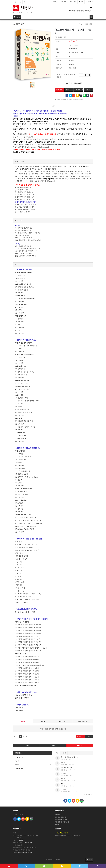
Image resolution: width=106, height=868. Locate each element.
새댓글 (64, 753)
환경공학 (64, 99)
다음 (53, 745)
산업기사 (80, 99)
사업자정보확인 (18, 845)
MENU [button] (17, 17)
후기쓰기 (81, 736)
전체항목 (89, 2)
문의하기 (57, 824)
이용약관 (57, 815)
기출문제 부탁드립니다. (68, 768)
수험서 (59, 99)
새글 (57, 753)
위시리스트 (79, 90)
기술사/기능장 (19, 768)
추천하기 (89, 90)
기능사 (17, 761)
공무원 (17, 765)
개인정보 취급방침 (60, 817)
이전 (26, 745)
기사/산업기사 (19, 757)
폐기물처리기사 (72, 99)
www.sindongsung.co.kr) (61, 144)
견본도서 (63, 762)
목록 (80, 745)
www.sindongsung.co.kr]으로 (47, 179)
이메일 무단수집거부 (61, 820)
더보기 (89, 736)
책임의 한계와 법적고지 (62, 822)
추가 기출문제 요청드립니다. (69, 757)
